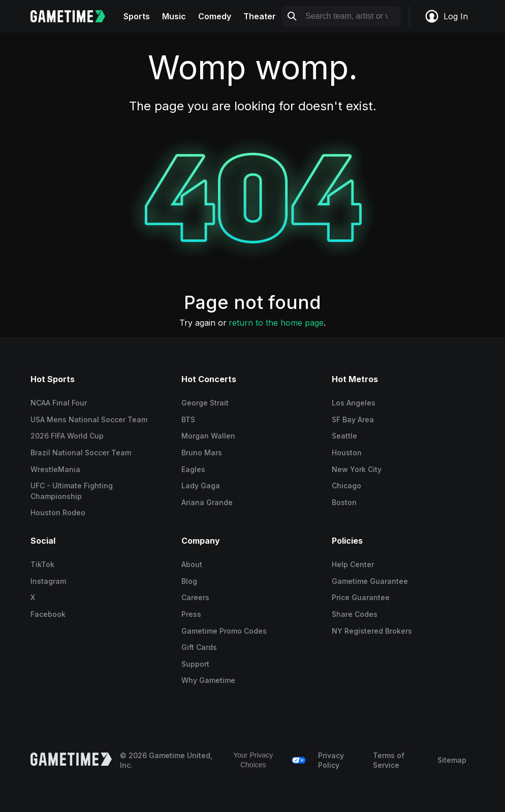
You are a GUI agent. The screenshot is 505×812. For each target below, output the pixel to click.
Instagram (48, 581)
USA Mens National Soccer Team (89, 419)
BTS (188, 419)
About (192, 564)
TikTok (42, 564)
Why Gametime (208, 680)
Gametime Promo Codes (224, 631)
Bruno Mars (202, 452)
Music (174, 16)
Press (191, 614)
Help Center (353, 564)
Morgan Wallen (208, 436)
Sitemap (452, 760)
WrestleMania (55, 469)
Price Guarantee (361, 597)
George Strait (205, 403)
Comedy (215, 16)
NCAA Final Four (59, 403)
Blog (189, 581)
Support (195, 664)
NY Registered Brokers (372, 631)
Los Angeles (354, 403)
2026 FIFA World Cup (67, 436)
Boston (344, 502)
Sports (137, 16)
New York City (357, 469)
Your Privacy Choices (253, 760)
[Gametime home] (74, 16)
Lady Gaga (201, 486)
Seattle (344, 436)
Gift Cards (199, 647)
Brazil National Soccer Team (81, 452)
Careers (195, 597)
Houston (347, 452)
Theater (260, 16)
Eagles (193, 469)
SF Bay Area (353, 419)
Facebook (48, 614)
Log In (446, 16)
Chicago (346, 486)
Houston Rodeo (58, 512)
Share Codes (355, 614)
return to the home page (276, 323)
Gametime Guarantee (370, 581)
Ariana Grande (207, 502)
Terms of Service (389, 760)
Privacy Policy (331, 760)
